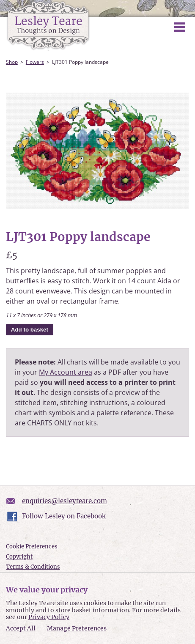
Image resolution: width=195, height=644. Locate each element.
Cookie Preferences (32, 547)
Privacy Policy (49, 617)
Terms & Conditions (33, 567)
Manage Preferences (77, 628)
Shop (12, 62)
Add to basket (30, 330)
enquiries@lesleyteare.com (65, 501)
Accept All (21, 629)
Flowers (35, 62)
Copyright (19, 557)
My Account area (66, 372)
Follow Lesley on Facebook (64, 516)
